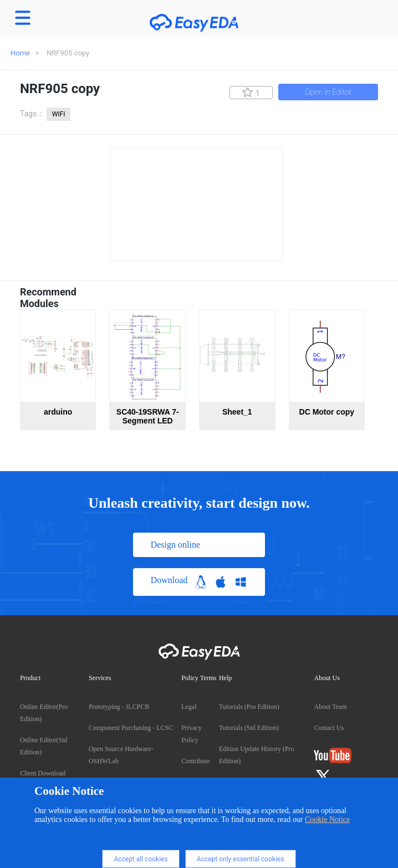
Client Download (43, 773)
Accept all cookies (141, 859)
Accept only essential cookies (241, 859)
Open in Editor (328, 92)
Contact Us (329, 728)
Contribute (195, 761)
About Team (330, 707)
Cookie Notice (327, 820)
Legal (189, 707)
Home (20, 53)
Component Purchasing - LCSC (131, 728)
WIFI (59, 114)
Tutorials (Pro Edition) (249, 707)
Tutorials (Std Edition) (249, 728)
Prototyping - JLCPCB (119, 707)
